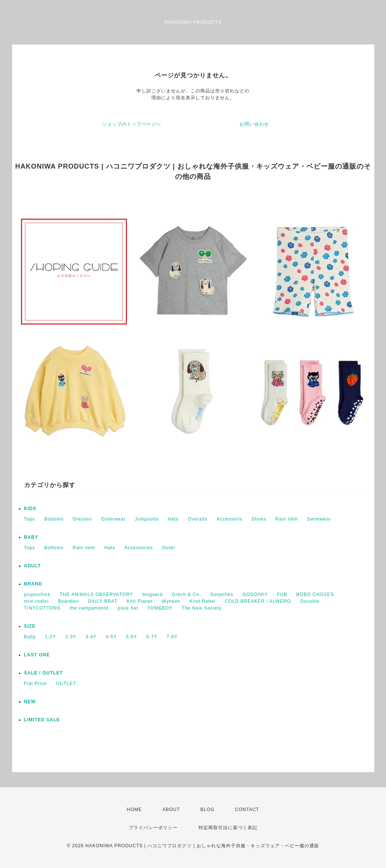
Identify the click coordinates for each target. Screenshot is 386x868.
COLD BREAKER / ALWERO (258, 601)
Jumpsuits (147, 519)
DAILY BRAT (103, 601)
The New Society (202, 608)
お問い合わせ (254, 124)
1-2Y (50, 637)
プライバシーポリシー (153, 828)
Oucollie (310, 601)
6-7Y (152, 637)
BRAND (33, 584)
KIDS (30, 509)
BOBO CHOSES (315, 595)
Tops (30, 519)
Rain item (287, 519)
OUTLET (66, 684)
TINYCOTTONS (42, 608)
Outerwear (113, 519)
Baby (30, 637)
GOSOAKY (255, 595)
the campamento (89, 608)
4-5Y (111, 637)
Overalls (198, 519)
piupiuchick (37, 595)
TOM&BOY (160, 608)
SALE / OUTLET (44, 673)
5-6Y (131, 637)
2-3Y (71, 637)
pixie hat (128, 608)
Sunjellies (222, 595)
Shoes (259, 519)
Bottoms (54, 519)
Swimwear (319, 519)
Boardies (68, 601)
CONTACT (247, 810)
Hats (173, 519)
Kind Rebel (203, 601)
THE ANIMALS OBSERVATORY (96, 595)
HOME (134, 810)
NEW (30, 702)
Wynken (171, 601)
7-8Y (172, 637)
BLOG (207, 810)
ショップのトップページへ (132, 124)
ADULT (33, 566)
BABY (31, 537)
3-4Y (91, 637)
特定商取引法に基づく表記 (228, 828)
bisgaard (152, 595)
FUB (282, 595)
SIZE (30, 626)
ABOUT (171, 810)
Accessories (139, 548)
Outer (169, 548)
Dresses (82, 519)
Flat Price (36, 684)
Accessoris (229, 519)
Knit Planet (140, 601)
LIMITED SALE (42, 720)
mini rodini (37, 601)
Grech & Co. (187, 595)
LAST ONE (37, 655)
